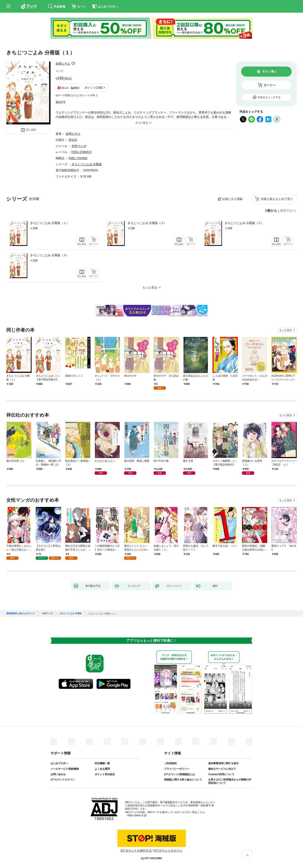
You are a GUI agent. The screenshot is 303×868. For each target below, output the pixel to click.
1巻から (271, 211)
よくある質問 (102, 769)
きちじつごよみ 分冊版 (87, 164)
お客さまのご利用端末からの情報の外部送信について (230, 781)
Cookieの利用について (221, 774)
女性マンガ (79, 146)
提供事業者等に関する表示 (223, 763)
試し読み (31, 130)
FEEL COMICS (81, 152)
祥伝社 (73, 140)
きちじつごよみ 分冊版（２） (147, 223)
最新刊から (288, 211)
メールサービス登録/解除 (65, 769)
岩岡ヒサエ (63, 64)
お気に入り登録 (232, 199)
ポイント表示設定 (105, 774)
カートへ (270, 85)
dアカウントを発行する (136, 851)
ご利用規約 (170, 763)
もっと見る (286, 330)
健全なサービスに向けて (222, 769)
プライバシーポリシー (177, 769)
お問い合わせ (58, 774)
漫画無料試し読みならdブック (21, 613)
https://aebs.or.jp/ (137, 815)
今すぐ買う (270, 72)
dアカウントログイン (63, 780)
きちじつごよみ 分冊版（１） (50, 223)
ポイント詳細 (93, 88)
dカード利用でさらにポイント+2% (75, 95)
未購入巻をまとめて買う (277, 199)
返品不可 (61, 102)
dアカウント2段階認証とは (179, 774)
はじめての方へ (59, 763)
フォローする (73, 64)
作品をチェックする (269, 97)
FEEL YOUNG (78, 158)
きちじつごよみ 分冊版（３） (244, 223)
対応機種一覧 (102, 763)
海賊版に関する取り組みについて (183, 780)
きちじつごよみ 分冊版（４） (50, 255)
